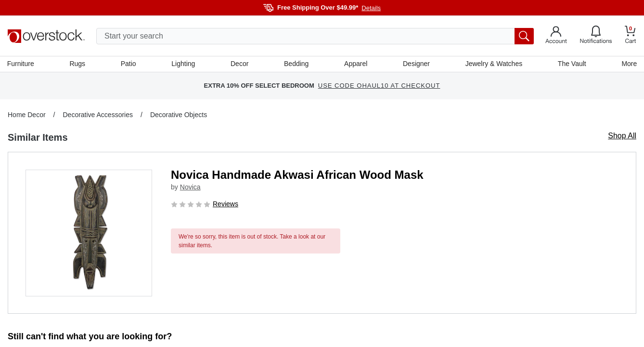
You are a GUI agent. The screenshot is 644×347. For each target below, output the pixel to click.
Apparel (356, 64)
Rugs (78, 64)
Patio (129, 64)
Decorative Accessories (98, 115)
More (629, 64)
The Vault (572, 64)
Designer (416, 64)
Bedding (296, 64)
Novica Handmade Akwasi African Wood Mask (297, 175)
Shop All (622, 136)
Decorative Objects (179, 115)
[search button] (524, 36)
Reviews (225, 204)
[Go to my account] (556, 36)
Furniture (21, 64)
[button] (89, 234)
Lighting (184, 64)
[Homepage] (46, 36)
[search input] (315, 36)
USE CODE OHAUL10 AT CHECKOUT (379, 87)
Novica (190, 188)
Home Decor (27, 115)
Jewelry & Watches (494, 64)
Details (371, 8)
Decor (239, 64)
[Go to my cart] (631, 36)
